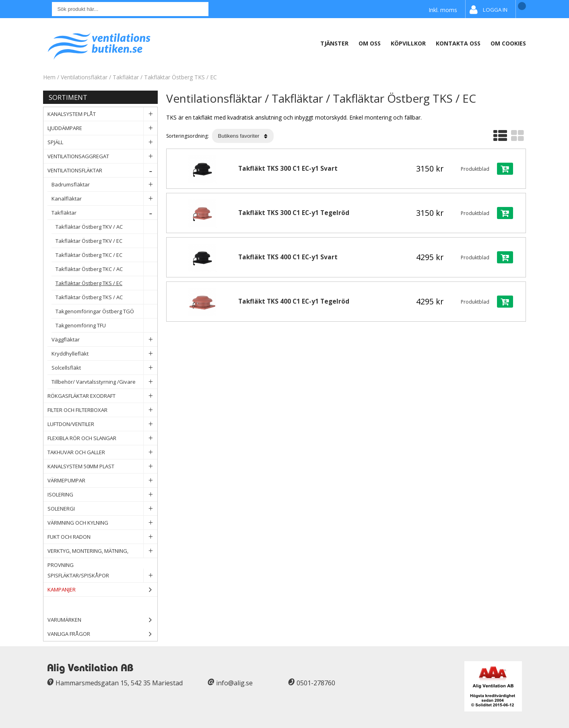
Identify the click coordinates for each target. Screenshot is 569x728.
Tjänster (334, 43)
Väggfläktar (104, 340)
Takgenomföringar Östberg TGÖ (106, 311)
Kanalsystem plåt (102, 114)
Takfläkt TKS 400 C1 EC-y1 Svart (288, 257)
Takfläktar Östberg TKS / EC (180, 77)
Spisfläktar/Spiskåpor (102, 576)
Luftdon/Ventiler (102, 424)
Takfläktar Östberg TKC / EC (106, 255)
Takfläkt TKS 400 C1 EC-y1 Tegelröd (294, 301)
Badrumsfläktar (104, 185)
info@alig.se (234, 683)
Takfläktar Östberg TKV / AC (106, 227)
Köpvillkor (408, 43)
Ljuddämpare (102, 128)
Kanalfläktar (104, 199)
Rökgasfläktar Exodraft (102, 396)
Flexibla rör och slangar (102, 438)
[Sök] (130, 9)
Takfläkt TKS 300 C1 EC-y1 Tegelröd (294, 213)
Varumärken (102, 620)
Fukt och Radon (102, 537)
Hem (49, 77)
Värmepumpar (102, 481)
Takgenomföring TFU (106, 326)
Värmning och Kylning (102, 523)
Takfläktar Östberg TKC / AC (106, 269)
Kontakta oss (458, 43)
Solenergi (102, 509)
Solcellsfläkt (104, 368)
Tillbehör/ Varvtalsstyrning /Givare (104, 382)
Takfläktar (126, 77)
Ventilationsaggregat (102, 156)
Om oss (370, 43)
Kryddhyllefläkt (104, 354)
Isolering (102, 495)
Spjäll (102, 142)
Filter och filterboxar (102, 410)
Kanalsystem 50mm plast (102, 466)
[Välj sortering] (243, 136)
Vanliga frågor (69, 634)
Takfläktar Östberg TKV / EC (106, 241)
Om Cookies (508, 43)
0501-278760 (316, 683)
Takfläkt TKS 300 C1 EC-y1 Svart (288, 169)
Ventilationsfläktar (84, 77)
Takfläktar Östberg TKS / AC (106, 297)
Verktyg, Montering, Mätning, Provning (102, 551)
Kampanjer (102, 590)
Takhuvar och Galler (102, 452)
